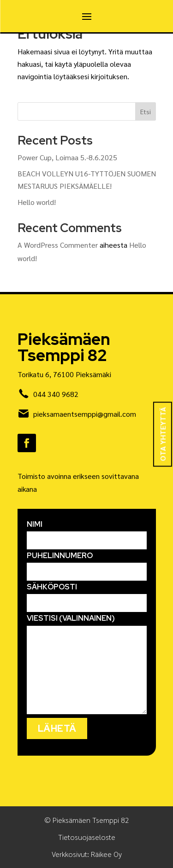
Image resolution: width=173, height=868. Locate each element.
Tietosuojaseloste (87, 837)
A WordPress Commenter (58, 245)
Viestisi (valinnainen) (87, 665)
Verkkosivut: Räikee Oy (87, 854)
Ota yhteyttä (163, 434)
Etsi (146, 111)
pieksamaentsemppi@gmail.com (85, 414)
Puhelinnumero (87, 564)
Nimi (87, 532)
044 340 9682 (56, 394)
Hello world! (37, 202)
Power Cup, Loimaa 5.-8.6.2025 (67, 157)
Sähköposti (87, 595)
